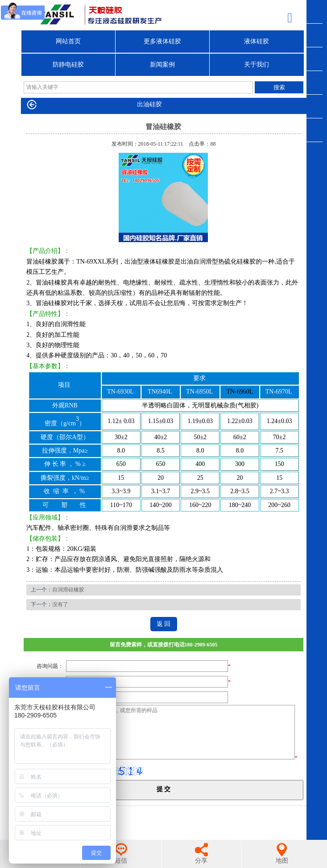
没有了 (60, 604)
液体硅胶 (257, 41)
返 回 (164, 624)
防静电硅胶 (68, 65)
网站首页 (68, 41)
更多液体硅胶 (162, 41)
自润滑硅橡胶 (68, 590)
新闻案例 (162, 65)
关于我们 (257, 65)
